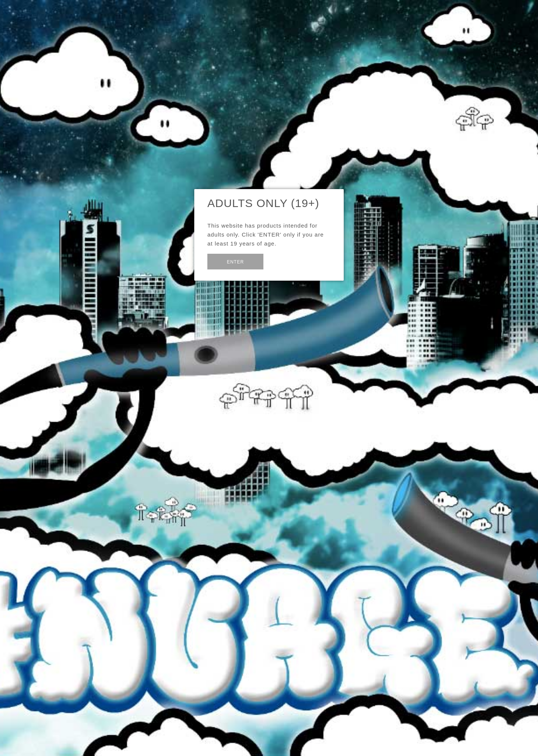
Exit (282, 261)
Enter (235, 262)
